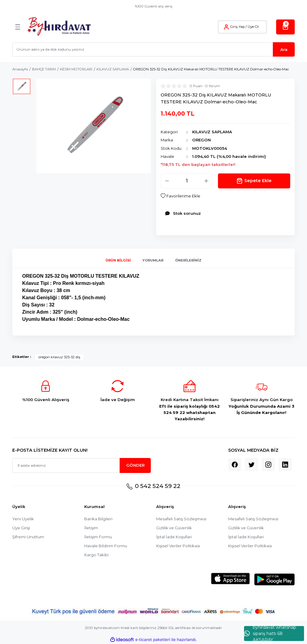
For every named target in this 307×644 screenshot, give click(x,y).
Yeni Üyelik (23, 519)
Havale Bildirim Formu (106, 546)
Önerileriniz (188, 260)
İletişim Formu (98, 537)
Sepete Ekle (254, 181)
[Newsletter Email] (82, 465)
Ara (284, 49)
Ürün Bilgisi (118, 260)
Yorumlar (153, 260)
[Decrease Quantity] (167, 181)
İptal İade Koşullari (174, 537)
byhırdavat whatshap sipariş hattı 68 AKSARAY (270, 634)
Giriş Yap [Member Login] (237, 27)
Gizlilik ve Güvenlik (174, 528)
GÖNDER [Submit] (135, 465)
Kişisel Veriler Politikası (178, 546)
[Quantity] (187, 181)
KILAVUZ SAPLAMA (212, 132)
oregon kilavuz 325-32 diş (59, 357)
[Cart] (285, 27)
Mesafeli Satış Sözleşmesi (181, 519)
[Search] (153, 49)
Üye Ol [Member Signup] (253, 27)
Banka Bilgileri (98, 519)
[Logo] (59, 27)
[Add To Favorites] (180, 196)
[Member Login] (226, 27)
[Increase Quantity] (206, 181)
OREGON (201, 140)
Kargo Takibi (96, 555)
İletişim (91, 528)
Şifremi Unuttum (28, 537)
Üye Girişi (21, 528)
